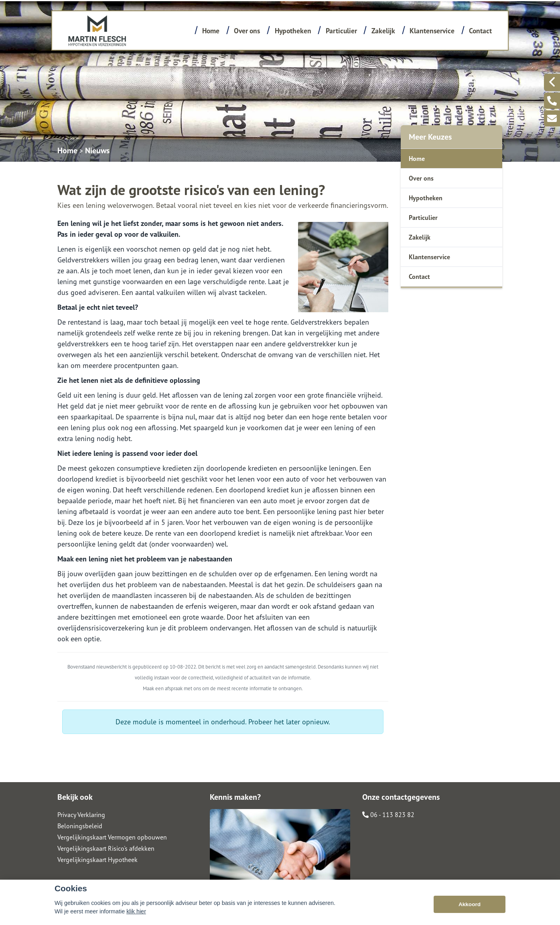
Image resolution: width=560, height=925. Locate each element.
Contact (480, 31)
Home (211, 31)
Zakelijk (383, 31)
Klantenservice (432, 31)
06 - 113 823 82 (388, 815)
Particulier (341, 31)
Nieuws (97, 150)
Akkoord (470, 904)
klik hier (136, 911)
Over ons (247, 31)
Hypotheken (293, 31)
